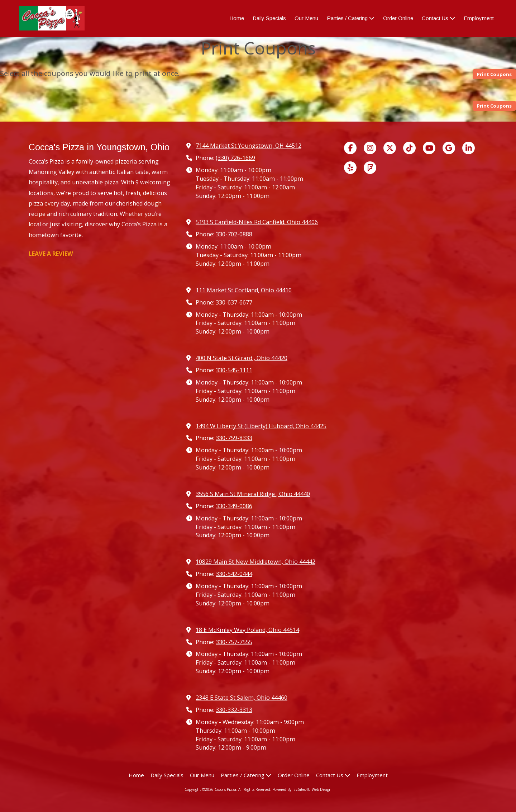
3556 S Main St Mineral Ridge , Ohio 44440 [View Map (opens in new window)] (253, 494)
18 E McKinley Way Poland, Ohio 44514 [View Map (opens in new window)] (247, 630)
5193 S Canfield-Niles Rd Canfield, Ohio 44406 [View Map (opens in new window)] (257, 222)
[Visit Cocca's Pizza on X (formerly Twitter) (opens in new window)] (390, 148)
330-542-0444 (234, 574)
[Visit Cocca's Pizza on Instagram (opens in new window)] (370, 148)
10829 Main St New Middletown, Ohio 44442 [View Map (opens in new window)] (255, 562)
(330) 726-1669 (235, 158)
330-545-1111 (234, 370)
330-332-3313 (234, 710)
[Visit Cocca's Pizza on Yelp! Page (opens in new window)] (350, 168)
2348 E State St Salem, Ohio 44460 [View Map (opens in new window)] (242, 698)
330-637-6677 (234, 302)
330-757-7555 (234, 642)
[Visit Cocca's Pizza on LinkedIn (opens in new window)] (469, 148)
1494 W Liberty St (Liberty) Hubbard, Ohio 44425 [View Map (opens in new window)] (261, 426)
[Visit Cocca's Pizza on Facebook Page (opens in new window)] (350, 148)
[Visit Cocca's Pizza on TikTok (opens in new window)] (409, 148)
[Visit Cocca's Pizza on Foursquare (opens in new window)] (370, 168)
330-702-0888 (234, 234)
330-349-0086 (234, 506)
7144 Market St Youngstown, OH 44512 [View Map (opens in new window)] (249, 146)
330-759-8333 (234, 438)
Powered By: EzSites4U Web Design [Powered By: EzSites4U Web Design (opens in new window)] (302, 789)
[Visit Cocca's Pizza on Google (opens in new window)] (449, 148)
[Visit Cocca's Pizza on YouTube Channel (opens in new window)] (429, 148)
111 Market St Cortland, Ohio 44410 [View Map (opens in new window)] (244, 290)
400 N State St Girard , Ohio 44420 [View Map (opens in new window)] (242, 358)
